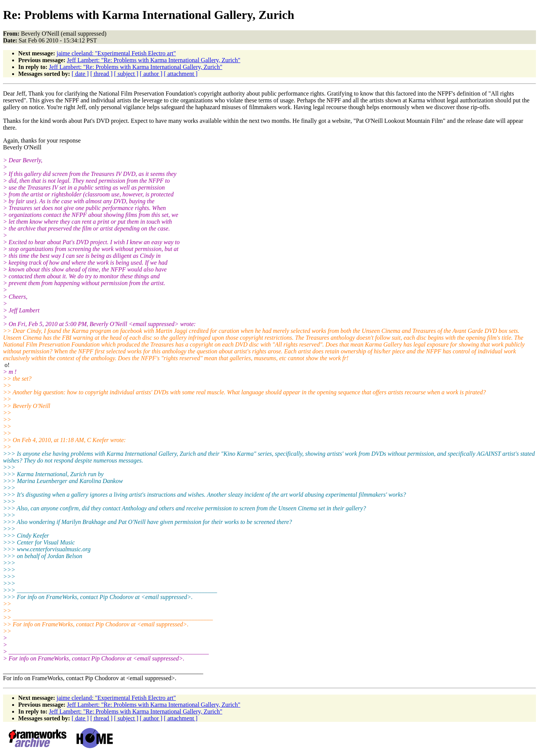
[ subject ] (126, 74)
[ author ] (151, 74)
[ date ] (80, 74)
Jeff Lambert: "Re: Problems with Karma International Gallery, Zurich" (154, 60)
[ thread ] (101, 74)
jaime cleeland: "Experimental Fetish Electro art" (116, 53)
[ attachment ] (181, 74)
